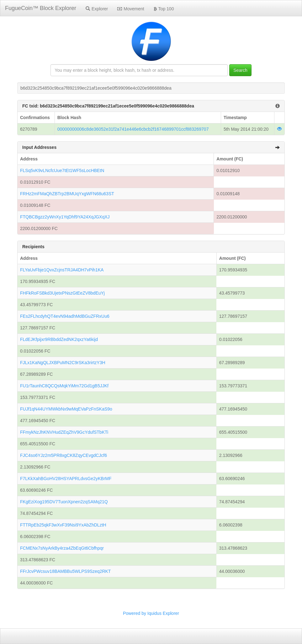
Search (240, 70)
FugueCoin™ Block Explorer (41, 8)
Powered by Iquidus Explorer (151, 613)
